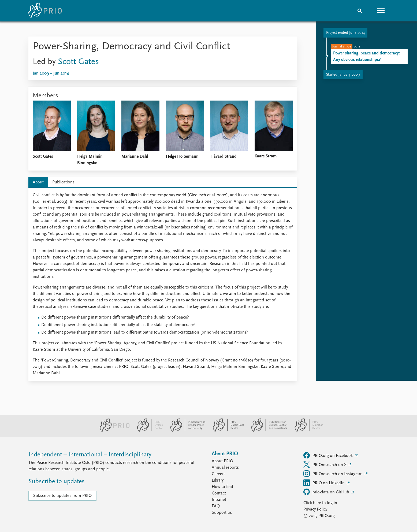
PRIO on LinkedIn (325, 483)
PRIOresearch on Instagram (334, 474)
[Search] (360, 11)
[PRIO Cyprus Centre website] (148, 431)
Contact (219, 493)
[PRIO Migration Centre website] (306, 431)
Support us (222, 513)
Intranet (219, 500)
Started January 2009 (343, 75)
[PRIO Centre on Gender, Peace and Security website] (186, 431)
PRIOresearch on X (325, 464)
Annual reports (225, 468)
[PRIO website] (112, 431)
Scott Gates (78, 62)
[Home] (45, 11)
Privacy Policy (315, 509)
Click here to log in (320, 503)
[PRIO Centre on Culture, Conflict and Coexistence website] (267, 431)
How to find (222, 487)
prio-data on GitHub (327, 492)
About (38, 182)
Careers (219, 474)
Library (218, 481)
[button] (381, 11)
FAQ (216, 506)
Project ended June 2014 (345, 33)
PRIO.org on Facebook (329, 455)
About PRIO (222, 461)
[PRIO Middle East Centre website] (226, 431)
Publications (63, 182)
